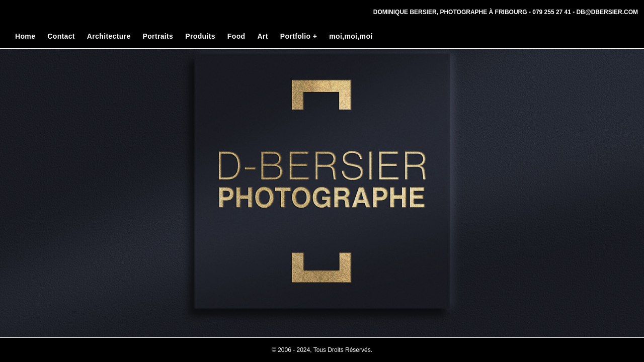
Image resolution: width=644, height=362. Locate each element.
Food (236, 36)
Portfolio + (299, 36)
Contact (61, 36)
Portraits (158, 36)
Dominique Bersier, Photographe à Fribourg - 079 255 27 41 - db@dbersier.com (506, 12)
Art (262, 36)
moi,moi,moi (351, 36)
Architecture (109, 36)
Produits (200, 36)
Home (25, 36)
